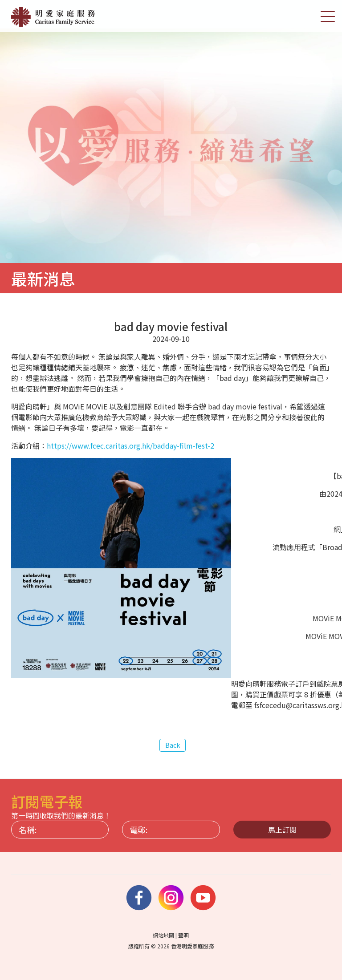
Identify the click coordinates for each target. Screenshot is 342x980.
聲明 (183, 935)
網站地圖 (163, 935)
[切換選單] (328, 16)
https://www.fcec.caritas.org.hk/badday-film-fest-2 (130, 446)
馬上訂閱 (282, 830)
